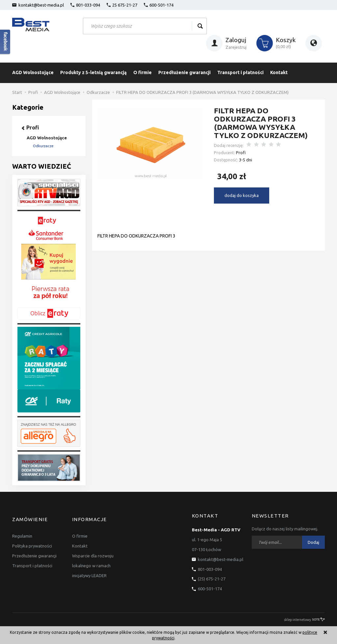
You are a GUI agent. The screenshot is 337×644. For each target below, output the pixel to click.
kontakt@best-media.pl (38, 5)
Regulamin (22, 530)
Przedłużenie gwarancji (184, 72)
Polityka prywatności (32, 540)
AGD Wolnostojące (33, 72)
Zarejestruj (236, 47)
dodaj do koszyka (242, 195)
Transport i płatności (240, 72)
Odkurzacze (43, 146)
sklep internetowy (304, 619)
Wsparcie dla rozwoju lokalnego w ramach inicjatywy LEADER (93, 559)
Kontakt (279, 72)
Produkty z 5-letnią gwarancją (93, 72)
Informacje (90, 516)
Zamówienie (30, 516)
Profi (241, 153)
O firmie (143, 72)
